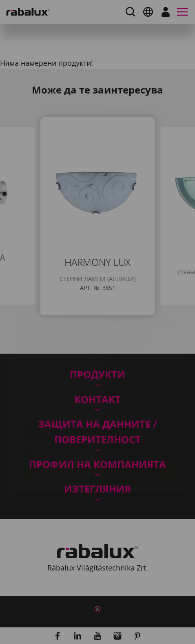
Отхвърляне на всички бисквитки (97, 404)
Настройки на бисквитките (97, 383)
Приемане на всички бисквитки (98, 425)
